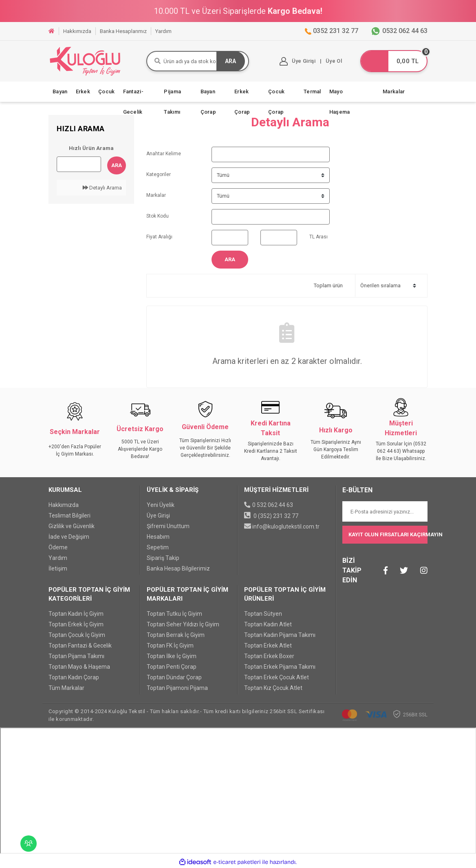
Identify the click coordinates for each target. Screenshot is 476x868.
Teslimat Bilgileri (69, 516)
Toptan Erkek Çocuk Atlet (277, 677)
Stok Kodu (158, 216)
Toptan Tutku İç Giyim (174, 614)
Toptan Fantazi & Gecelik (80, 645)
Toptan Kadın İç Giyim (76, 614)
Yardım (58, 558)
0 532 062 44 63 (273, 505)
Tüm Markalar (66, 688)
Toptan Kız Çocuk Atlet (273, 688)
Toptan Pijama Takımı (76, 656)
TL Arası (318, 237)
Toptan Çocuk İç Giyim (77, 635)
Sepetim (158, 547)
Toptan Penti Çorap (172, 667)
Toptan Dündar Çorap (174, 677)
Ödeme (58, 547)
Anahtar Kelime (164, 154)
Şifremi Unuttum (168, 526)
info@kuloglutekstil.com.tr (286, 527)
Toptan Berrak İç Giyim (176, 635)
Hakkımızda (64, 505)
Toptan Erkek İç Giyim (76, 624)
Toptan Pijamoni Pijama (177, 688)
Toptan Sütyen (263, 614)
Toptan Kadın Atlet (268, 624)
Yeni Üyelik (161, 505)
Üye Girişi (158, 516)
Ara (117, 165)
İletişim (58, 568)
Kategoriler (159, 174)
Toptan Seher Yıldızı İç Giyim (183, 624)
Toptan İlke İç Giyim (172, 656)
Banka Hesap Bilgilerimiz (178, 568)
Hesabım (158, 537)
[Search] (198, 61)
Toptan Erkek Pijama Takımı (280, 667)
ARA (230, 61)
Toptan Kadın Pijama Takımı (280, 635)
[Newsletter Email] (385, 511)
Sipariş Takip (163, 558)
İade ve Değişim (69, 537)
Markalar (394, 91)
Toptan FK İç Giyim (170, 645)
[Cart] (394, 61)
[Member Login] (299, 61)
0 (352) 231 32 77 (276, 516)
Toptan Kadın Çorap (74, 677)
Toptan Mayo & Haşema (79, 667)
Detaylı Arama (102, 188)
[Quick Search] (79, 164)
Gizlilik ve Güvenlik (72, 526)
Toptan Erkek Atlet (268, 645)
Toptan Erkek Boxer (269, 656)
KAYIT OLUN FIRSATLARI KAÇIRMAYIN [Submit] (388, 534)
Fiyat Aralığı (159, 237)
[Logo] (85, 61)
